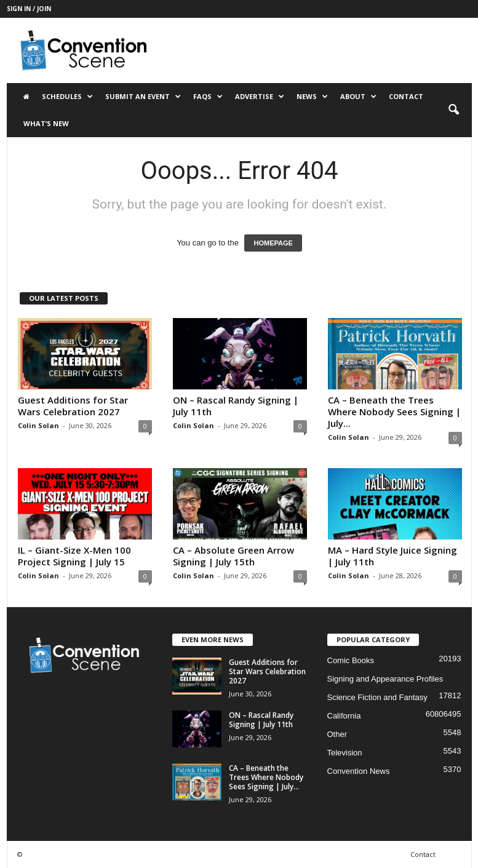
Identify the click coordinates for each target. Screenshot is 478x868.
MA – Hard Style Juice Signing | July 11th (392, 556)
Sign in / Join (29, 9)
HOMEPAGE (273, 243)
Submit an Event (143, 97)
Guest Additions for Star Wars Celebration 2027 (73, 406)
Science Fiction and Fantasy (377, 697)
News (312, 97)
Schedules (67, 97)
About (358, 97)
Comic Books (351, 660)
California (344, 716)
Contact (406, 96)
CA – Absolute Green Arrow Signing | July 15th (233, 556)
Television (345, 753)
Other (337, 734)
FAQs (208, 97)
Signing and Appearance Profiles (385, 679)
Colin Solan (38, 425)
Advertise (260, 97)
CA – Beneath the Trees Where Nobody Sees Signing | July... (394, 412)
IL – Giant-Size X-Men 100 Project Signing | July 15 (74, 556)
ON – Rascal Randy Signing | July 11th (236, 406)
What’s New (46, 123)
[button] (453, 110)
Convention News (359, 771)
